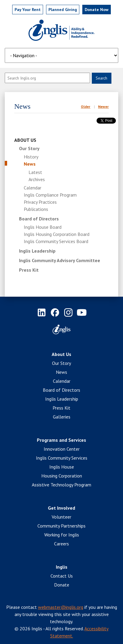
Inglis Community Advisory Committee (60, 260)
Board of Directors (39, 219)
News (30, 164)
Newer (103, 106)
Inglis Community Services (62, 458)
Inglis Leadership (37, 251)
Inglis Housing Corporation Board (57, 234)
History (31, 157)
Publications (36, 209)
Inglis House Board (43, 227)
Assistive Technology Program (61, 485)
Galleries (62, 417)
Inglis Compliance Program (50, 195)
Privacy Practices (40, 202)
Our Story (29, 148)
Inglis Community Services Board (56, 241)
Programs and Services (61, 440)
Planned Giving (63, 10)
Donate (62, 585)
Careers (61, 544)
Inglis (62, 567)
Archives (37, 179)
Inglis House (62, 467)
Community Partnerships (61, 526)
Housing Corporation (62, 476)
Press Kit (29, 270)
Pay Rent (28, 10)
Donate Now (97, 10)
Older (86, 106)
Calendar (33, 188)
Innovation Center (62, 449)
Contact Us (62, 576)
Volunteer (61, 517)
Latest (35, 172)
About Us (25, 140)
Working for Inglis (62, 535)
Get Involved (61, 508)
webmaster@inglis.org (61, 607)
